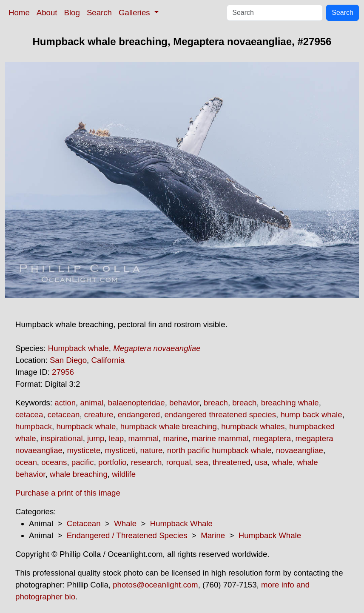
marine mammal (220, 438)
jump (96, 438)
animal (92, 403)
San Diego (68, 360)
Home (19, 13)
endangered (139, 415)
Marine (213, 535)
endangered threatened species (220, 415)
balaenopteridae (136, 403)
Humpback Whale (181, 523)
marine (175, 438)
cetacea (29, 415)
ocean (26, 462)
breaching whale (290, 403)
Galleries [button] (135, 13)
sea (202, 462)
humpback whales (253, 426)
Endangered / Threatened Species (127, 535)
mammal (144, 438)
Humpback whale (78, 348)
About (47, 13)
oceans (54, 462)
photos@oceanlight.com (155, 585)
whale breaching (79, 474)
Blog (72, 13)
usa (261, 462)
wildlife (124, 474)
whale (283, 462)
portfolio (112, 462)
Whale (125, 523)
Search (99, 13)
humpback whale (86, 426)
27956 (63, 372)
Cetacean (84, 523)
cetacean (64, 415)
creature (99, 415)
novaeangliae (300, 450)
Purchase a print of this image (68, 493)
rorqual (179, 462)
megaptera (272, 438)
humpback (34, 426)
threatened (232, 462)
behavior (184, 403)
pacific (83, 462)
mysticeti (121, 450)
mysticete (84, 450)
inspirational (62, 438)
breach (216, 403)
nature (151, 450)
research (146, 462)
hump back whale (311, 415)
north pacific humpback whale (219, 450)
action (65, 403)
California (108, 360)
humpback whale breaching (169, 426)
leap (116, 438)
